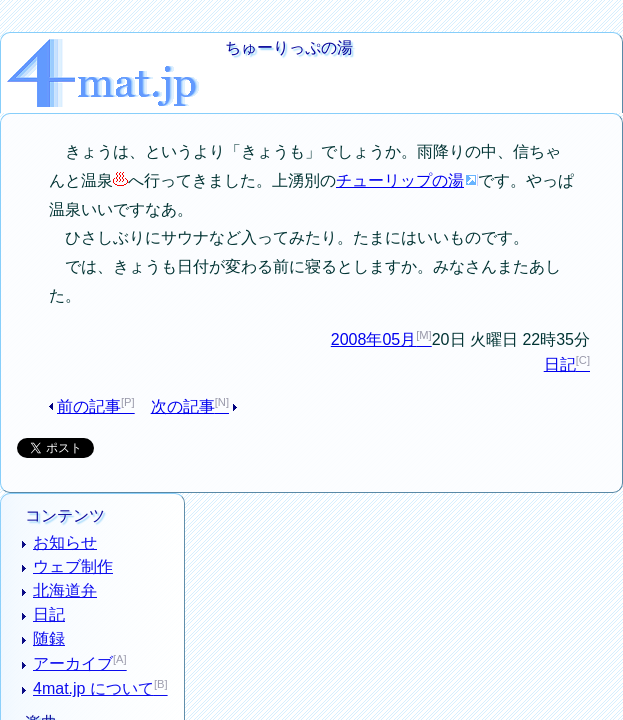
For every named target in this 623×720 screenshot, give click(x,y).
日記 (568, 310)
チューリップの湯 (333, 154)
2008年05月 (382, 283)
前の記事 (95, 352)
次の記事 (175, 352)
